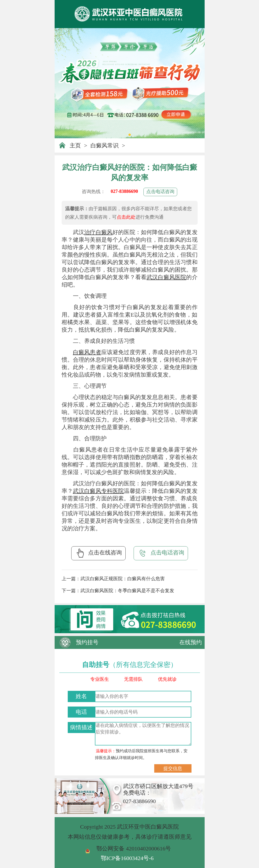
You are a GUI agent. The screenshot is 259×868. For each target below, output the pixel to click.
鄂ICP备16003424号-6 (127, 858)
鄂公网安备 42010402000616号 (134, 849)
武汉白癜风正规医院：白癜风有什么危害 (123, 579)
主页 (75, 146)
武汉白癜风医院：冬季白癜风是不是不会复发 (127, 591)
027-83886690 (124, 191)
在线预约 (191, 642)
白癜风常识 (105, 146)
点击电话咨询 (160, 191)
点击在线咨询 (98, 553)
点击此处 (126, 217)
